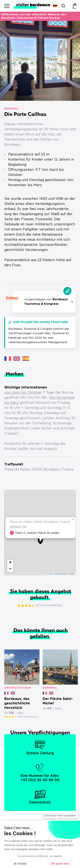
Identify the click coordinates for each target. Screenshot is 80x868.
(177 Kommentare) (49, 605)
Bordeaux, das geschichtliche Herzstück (17, 703)
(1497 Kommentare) (28, 717)
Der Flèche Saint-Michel (58, 701)
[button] (32, 96)
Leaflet (49, 574)
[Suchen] (63, 6)
